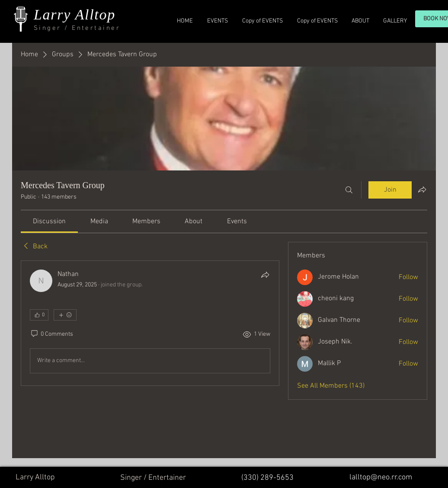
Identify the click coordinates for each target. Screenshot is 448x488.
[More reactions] (65, 315)
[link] (49, 222)
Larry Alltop (75, 14)
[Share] (265, 275)
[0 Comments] (51, 334)
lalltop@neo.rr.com (381, 477)
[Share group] (422, 189)
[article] (150, 323)
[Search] (349, 190)
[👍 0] (39, 315)
